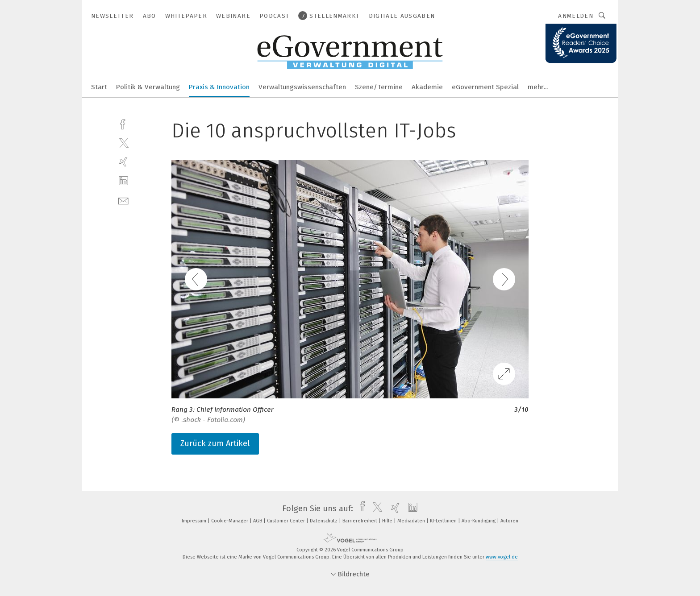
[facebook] (123, 123)
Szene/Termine (379, 87)
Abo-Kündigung (479, 521)
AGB (258, 521)
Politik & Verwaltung (148, 87)
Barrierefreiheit (360, 521)
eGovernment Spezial (485, 87)
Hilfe (388, 521)
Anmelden (576, 16)
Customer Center (287, 521)
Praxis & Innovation (219, 87)
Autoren (509, 521)
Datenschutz (324, 521)
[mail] (123, 200)
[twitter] (123, 143)
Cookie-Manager (230, 521)
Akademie (427, 87)
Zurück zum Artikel (215, 443)
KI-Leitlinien (444, 521)
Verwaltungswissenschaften (302, 87)
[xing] (123, 162)
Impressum (195, 521)
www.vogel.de (502, 557)
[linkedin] (123, 181)
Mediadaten (412, 521)
